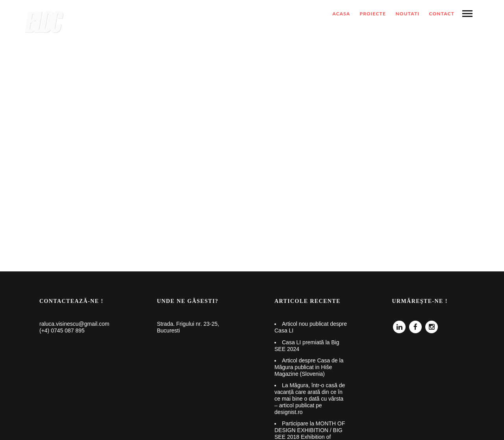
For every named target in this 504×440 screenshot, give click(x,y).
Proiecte (373, 14)
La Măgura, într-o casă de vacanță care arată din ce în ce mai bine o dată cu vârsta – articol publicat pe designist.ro (310, 398)
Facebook (415, 324)
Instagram (432, 324)
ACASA (341, 14)
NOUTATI (407, 14)
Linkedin (399, 324)
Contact (442, 14)
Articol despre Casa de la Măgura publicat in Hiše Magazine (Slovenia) (309, 367)
